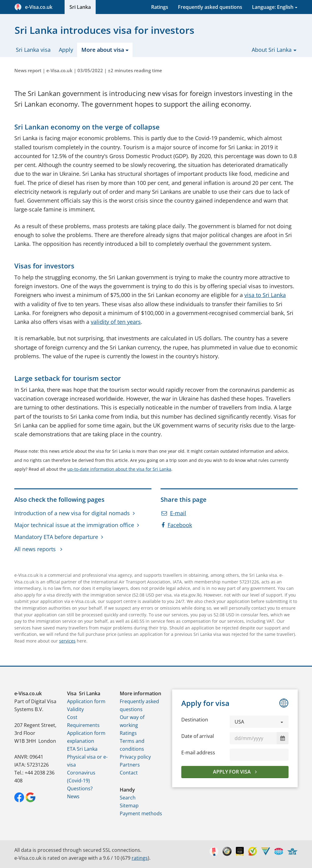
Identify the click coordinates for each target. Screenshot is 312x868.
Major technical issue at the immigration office (74, 525)
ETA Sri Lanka (82, 749)
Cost (72, 717)
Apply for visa (232, 772)
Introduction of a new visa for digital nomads (72, 513)
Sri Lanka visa (33, 50)
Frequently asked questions (210, 7)
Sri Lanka (80, 7)
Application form (86, 701)
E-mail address (198, 753)
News (73, 796)
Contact (129, 773)
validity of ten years (116, 322)
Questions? (80, 788)
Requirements (83, 725)
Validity (75, 709)
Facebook (177, 525)
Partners (130, 765)
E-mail (174, 513)
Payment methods (141, 813)
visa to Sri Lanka (265, 295)
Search (128, 798)
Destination (195, 720)
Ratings (160, 7)
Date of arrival (198, 736)
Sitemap (129, 806)
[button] (259, 722)
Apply (66, 50)
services (67, 641)
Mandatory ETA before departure (56, 537)
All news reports (36, 549)
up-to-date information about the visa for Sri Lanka (119, 469)
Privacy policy (135, 757)
